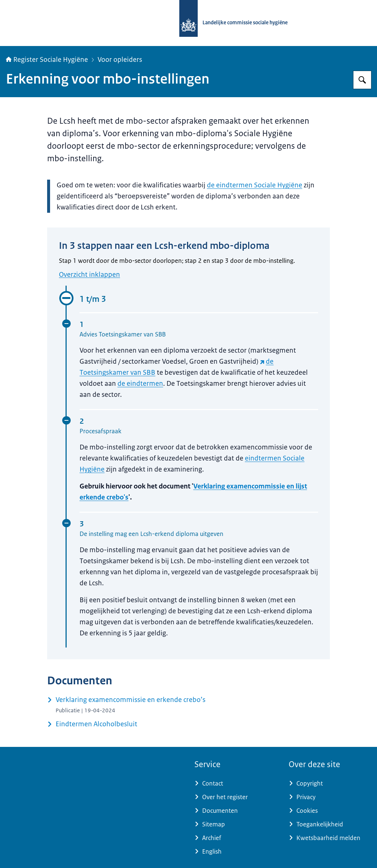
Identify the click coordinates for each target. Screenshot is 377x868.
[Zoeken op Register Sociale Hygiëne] (362, 80)
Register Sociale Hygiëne (47, 60)
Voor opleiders (120, 60)
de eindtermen (140, 384)
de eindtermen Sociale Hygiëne (255, 185)
